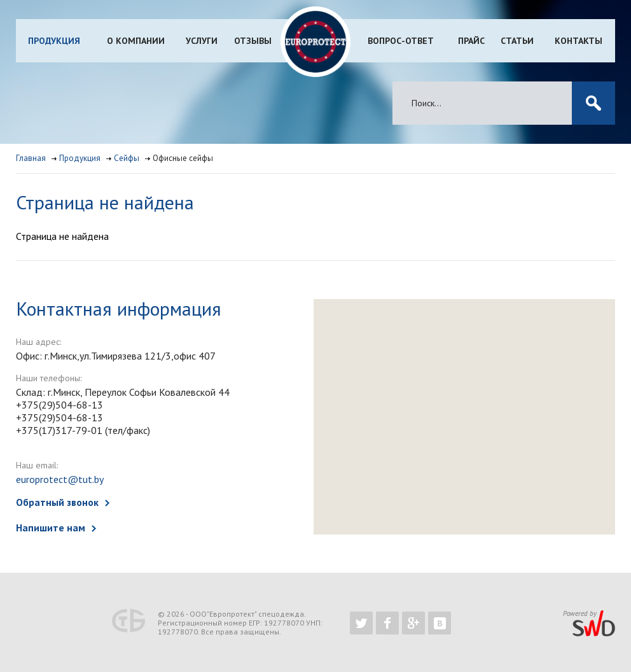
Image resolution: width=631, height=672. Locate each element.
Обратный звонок (57, 502)
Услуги (202, 41)
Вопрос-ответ (401, 41)
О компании (136, 41)
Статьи (517, 41)
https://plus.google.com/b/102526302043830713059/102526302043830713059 (413, 623)
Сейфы (127, 158)
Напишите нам (51, 528)
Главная (31, 158)
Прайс (471, 41)
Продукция (54, 41)
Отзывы (253, 41)
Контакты (579, 41)
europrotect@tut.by (60, 479)
